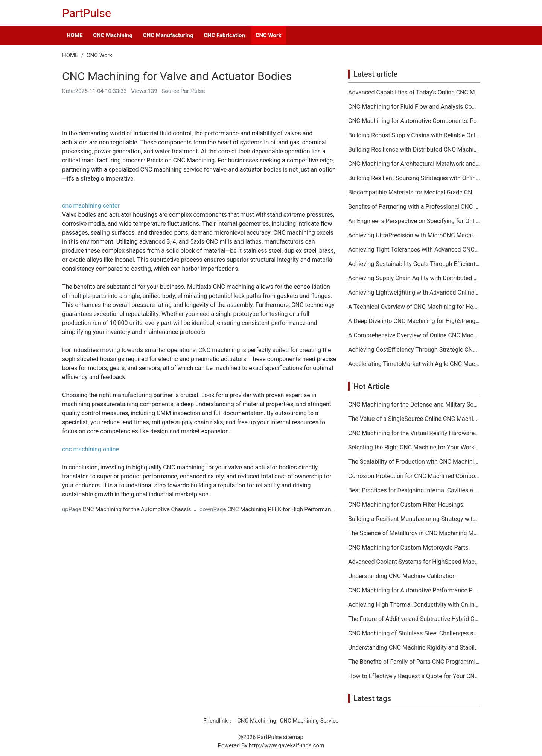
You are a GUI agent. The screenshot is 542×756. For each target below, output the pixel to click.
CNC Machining (113, 35)
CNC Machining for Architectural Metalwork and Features (414, 164)
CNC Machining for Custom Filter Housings (406, 505)
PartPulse (87, 13)
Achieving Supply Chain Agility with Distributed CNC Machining (414, 278)
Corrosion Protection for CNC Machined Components (414, 476)
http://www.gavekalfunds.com (286, 745)
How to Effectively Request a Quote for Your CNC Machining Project (414, 676)
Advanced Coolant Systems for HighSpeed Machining (414, 562)
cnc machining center (91, 206)
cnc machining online (91, 449)
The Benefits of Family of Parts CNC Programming (414, 662)
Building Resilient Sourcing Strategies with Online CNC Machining (414, 178)
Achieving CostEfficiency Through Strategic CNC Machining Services (414, 350)
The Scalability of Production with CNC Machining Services (414, 462)
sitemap (293, 737)
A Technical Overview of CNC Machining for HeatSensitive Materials (414, 307)
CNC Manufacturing (168, 35)
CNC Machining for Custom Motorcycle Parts (408, 548)
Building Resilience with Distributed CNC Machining (414, 150)
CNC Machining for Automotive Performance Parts (414, 591)
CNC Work (269, 35)
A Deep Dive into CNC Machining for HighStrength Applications (414, 321)
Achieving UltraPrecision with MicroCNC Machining (414, 235)
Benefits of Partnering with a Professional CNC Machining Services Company (414, 207)
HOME (75, 35)
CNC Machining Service (309, 721)
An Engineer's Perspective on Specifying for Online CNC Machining (414, 221)
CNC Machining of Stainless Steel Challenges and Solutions (414, 633)
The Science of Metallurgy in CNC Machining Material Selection (414, 533)
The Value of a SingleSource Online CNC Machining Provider (414, 419)
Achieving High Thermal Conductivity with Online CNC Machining (414, 605)
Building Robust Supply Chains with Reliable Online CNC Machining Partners (414, 135)
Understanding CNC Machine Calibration (402, 576)
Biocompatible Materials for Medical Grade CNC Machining (414, 193)
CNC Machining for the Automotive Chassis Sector (145, 509)
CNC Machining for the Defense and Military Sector (414, 405)
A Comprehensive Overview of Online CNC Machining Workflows (414, 335)
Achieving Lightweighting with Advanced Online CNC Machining (414, 293)
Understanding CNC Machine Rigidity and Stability (414, 648)
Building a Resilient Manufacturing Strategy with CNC (414, 519)
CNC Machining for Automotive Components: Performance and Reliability (414, 121)
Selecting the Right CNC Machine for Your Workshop (414, 448)
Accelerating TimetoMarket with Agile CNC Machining (414, 364)
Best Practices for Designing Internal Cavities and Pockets (414, 490)
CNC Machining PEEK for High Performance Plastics (293, 509)
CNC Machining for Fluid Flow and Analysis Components (414, 107)
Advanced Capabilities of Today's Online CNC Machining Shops (414, 93)
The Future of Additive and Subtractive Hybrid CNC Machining (414, 619)
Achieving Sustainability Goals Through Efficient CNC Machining (414, 264)
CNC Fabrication (224, 35)
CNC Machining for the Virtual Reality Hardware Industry (414, 433)
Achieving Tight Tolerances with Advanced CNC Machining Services (414, 250)
